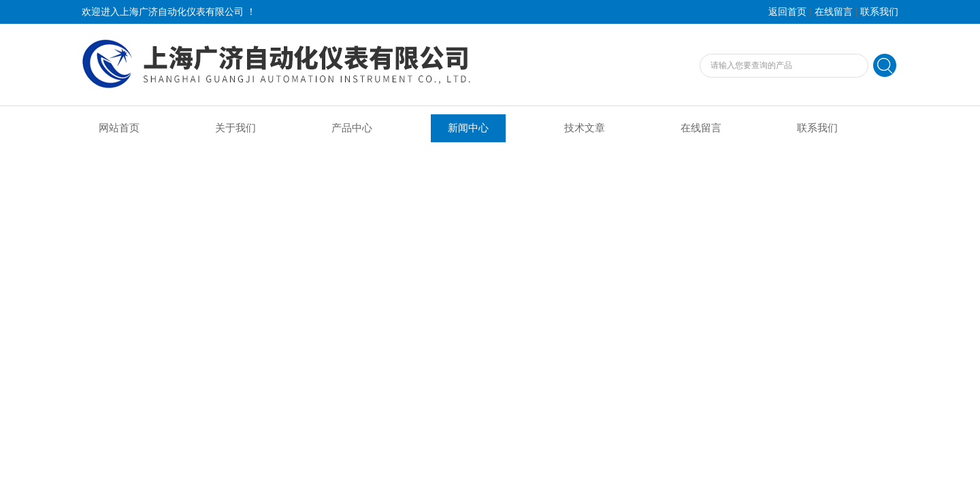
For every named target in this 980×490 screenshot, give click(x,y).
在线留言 (834, 12)
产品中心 (352, 128)
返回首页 (787, 12)
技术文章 (585, 128)
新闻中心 (468, 128)
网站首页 (119, 128)
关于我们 (235, 128)
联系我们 (879, 12)
